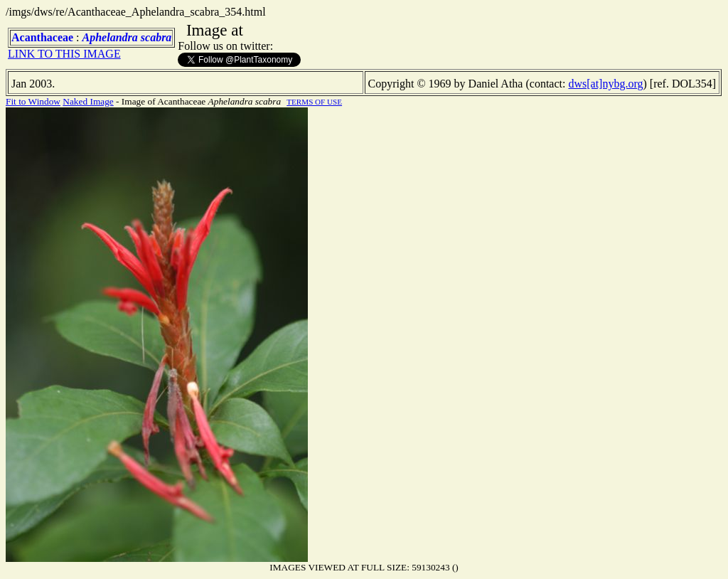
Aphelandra (110, 37)
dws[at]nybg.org (605, 84)
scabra (156, 37)
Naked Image (88, 101)
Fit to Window (33, 101)
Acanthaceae (42, 37)
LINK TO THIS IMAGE (64, 54)
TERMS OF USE (314, 102)
